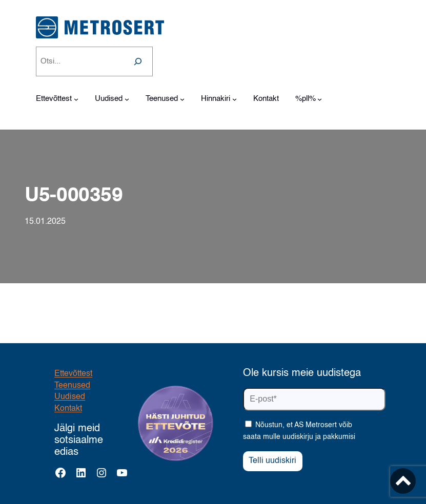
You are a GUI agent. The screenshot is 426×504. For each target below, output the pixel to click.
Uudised (70, 397)
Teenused (72, 386)
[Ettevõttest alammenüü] (76, 99)
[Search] (138, 61)
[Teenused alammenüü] (182, 99)
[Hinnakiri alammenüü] (235, 99)
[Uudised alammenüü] (127, 99)
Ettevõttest (73, 374)
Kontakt (68, 409)
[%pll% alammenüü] (320, 99)
